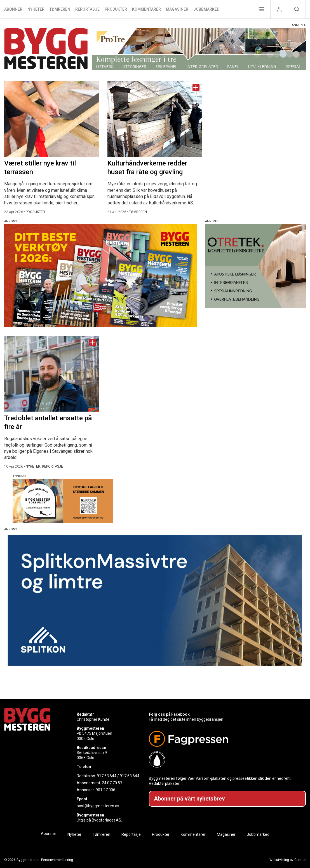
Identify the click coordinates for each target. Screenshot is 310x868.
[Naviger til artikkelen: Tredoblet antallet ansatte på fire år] (52, 374)
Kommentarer (146, 9)
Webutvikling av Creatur (288, 860)
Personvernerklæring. (57, 860)
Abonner (13, 9)
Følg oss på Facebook (169, 714)
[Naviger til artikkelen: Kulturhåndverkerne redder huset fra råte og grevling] (155, 119)
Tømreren (60, 9)
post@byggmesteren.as (98, 806)
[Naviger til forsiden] (46, 49)
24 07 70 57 (112, 783)
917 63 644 (107, 776)
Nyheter (36, 9)
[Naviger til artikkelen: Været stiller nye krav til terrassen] (52, 119)
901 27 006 (105, 790)
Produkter (116, 9)
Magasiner (177, 9)
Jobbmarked (206, 9)
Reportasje (87, 9)
